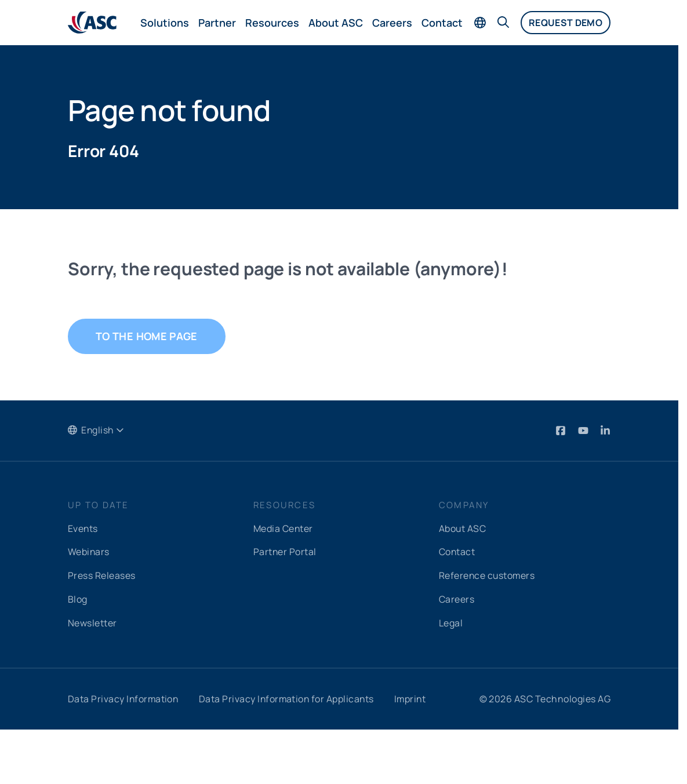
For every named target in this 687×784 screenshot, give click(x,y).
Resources (272, 23)
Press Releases (102, 575)
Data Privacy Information (124, 697)
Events (83, 528)
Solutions (165, 23)
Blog (78, 598)
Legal (451, 621)
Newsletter (92, 621)
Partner (217, 23)
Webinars (89, 552)
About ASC (336, 23)
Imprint (415, 697)
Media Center (283, 528)
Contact (442, 23)
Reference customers (488, 575)
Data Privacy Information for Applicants (289, 697)
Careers (392, 23)
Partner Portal (285, 552)
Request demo (566, 23)
